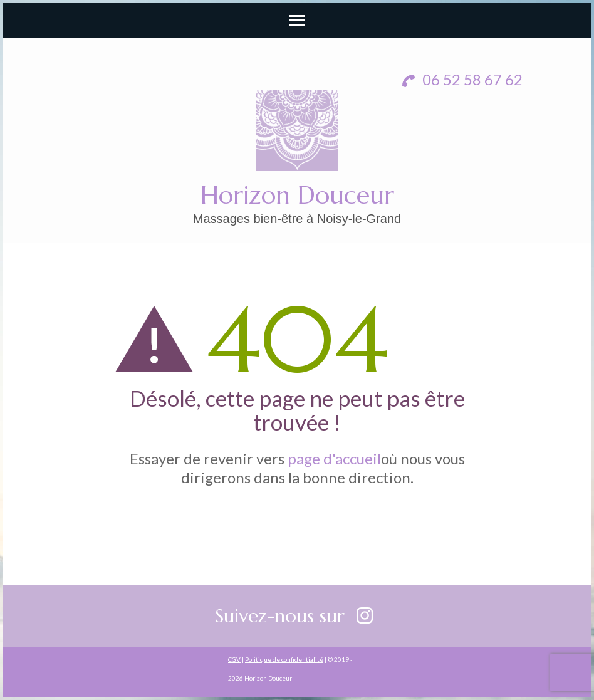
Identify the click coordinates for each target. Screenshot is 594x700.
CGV (234, 659)
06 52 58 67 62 (462, 79)
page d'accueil (334, 458)
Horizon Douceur (297, 195)
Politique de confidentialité (284, 659)
